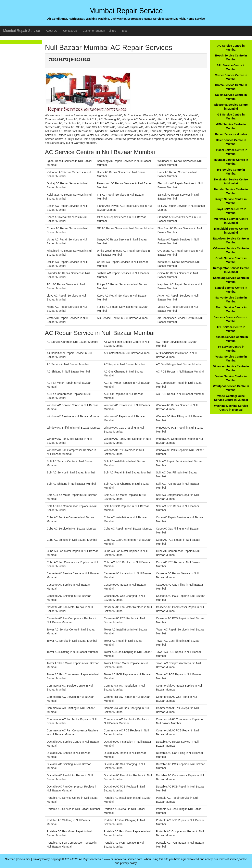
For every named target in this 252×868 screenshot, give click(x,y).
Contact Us (70, 31)
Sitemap (10, 859)
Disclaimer (24, 859)
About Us (52, 31)
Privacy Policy (41, 859)
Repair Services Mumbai (231, 134)
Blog (125, 31)
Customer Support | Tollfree (99, 31)
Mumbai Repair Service (22, 31)
